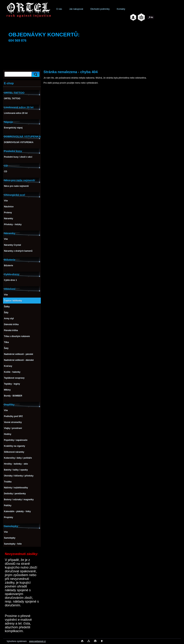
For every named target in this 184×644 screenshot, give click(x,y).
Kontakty (121, 9)
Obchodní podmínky (100, 9)
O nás (59, 9)
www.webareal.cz (37, 641)
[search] (35, 74)
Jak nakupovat (76, 9)
